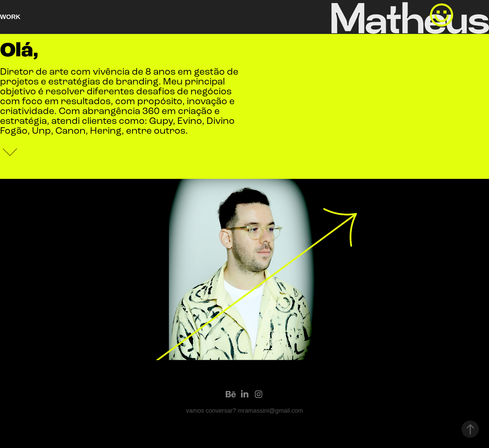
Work (10, 17)
